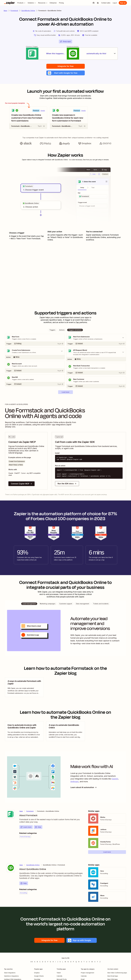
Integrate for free (66, 66)
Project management (87, 973)
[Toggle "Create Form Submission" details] (35, 351)
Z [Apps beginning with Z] (100, 962)
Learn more (26, 827)
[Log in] (115, 3)
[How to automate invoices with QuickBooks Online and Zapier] (24, 731)
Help (38, 827)
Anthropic (75, 782)
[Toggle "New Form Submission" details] (96, 338)
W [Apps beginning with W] (92, 962)
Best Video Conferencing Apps (117, 973)
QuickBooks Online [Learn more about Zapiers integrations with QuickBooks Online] (28, 11)
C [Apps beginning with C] (40, 962)
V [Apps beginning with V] (89, 962)
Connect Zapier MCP (21, 484)
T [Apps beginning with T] (84, 962)
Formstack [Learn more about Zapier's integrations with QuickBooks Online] (30, 811)
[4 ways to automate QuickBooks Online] (65, 731)
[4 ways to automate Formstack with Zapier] (24, 687)
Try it (41, 126)
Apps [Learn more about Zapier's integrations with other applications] (5, 11)
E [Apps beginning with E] (45, 962)
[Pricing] (61, 3)
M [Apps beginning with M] (65, 962)
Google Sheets (39, 976)
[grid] (28, 186)
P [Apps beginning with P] (73, 962)
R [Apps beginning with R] (79, 962)
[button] (66, 73)
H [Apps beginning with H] (53, 962)
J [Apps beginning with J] (58, 962)
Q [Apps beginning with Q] (76, 962)
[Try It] (35, 344)
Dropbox (37, 973)
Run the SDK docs (67, 484)
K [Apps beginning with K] (60, 962)
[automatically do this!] (93, 54)
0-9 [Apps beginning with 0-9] (32, 962)
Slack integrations (10, 973)
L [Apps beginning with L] (63, 962)
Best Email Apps (113, 976)
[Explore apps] (98, 3)
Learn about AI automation (84, 787)
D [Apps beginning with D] (43, 962)
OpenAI (115, 779)
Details (43, 111)
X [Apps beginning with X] (95, 962)
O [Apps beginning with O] (71, 962)
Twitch (59, 973)
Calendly (59, 976)
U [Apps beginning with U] (87, 962)
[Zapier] (9, 3)
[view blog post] (24, 687)
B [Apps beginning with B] (37, 962)
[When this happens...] (38, 54)
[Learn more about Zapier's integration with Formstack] (11, 814)
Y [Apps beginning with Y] (97, 962)
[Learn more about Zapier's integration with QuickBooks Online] (11, 868)
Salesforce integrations (11, 976)
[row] (28, 186)
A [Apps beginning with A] (35, 962)
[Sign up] (123, 3)
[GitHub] (94, 3)
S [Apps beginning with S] (82, 962)
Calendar (84, 976)
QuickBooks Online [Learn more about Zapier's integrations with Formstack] (33, 865)
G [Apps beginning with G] (51, 962)
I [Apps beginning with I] (56, 962)
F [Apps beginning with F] (48, 962)
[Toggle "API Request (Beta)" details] (96, 352)
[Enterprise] (53, 3)
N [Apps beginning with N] (68, 962)
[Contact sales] (106, 3)
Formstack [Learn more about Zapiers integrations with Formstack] (14, 11)
